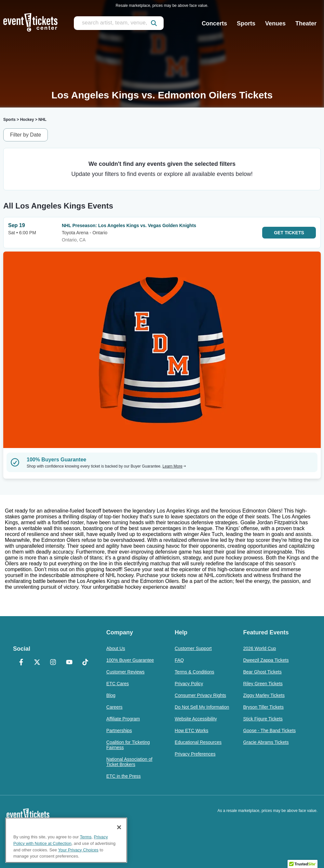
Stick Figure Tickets (263, 719)
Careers (115, 707)
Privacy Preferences (195, 754)
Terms (86, 837)
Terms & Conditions (194, 672)
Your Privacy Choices (78, 850)
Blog (111, 695)
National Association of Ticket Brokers (129, 762)
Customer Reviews (125, 672)
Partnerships (119, 731)
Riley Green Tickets (263, 684)
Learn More (174, 466)
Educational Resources (198, 742)
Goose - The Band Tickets (269, 731)
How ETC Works (191, 731)
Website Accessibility (196, 719)
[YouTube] (69, 663)
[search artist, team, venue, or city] (119, 23)
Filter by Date (26, 135)
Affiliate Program (123, 719)
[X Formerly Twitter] (37, 663)
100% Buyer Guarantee (130, 660)
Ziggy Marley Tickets (264, 695)
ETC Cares (118, 684)
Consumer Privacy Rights (200, 695)
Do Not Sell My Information (202, 707)
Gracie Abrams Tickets (266, 742)
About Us (116, 648)
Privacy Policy (189, 684)
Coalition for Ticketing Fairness (128, 745)
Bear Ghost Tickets (262, 672)
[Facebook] (21, 663)
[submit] (154, 23)
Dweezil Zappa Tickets (266, 660)
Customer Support (193, 648)
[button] (303, 862)
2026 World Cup (259, 648)
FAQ (179, 660)
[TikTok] (85, 663)
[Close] (119, 827)
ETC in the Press (124, 776)
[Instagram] (53, 663)
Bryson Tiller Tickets (263, 707)
